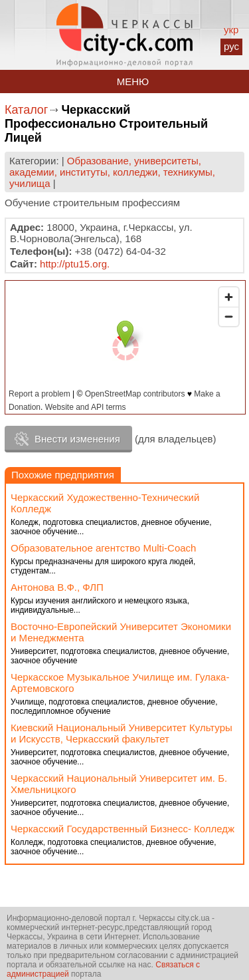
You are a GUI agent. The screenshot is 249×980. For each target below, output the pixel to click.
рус (231, 46)
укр (231, 30)
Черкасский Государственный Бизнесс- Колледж (123, 829)
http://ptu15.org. (75, 264)
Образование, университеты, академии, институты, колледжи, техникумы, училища (112, 172)
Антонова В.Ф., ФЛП (57, 587)
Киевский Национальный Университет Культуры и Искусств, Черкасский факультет (122, 733)
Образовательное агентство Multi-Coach (103, 548)
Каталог (26, 110)
